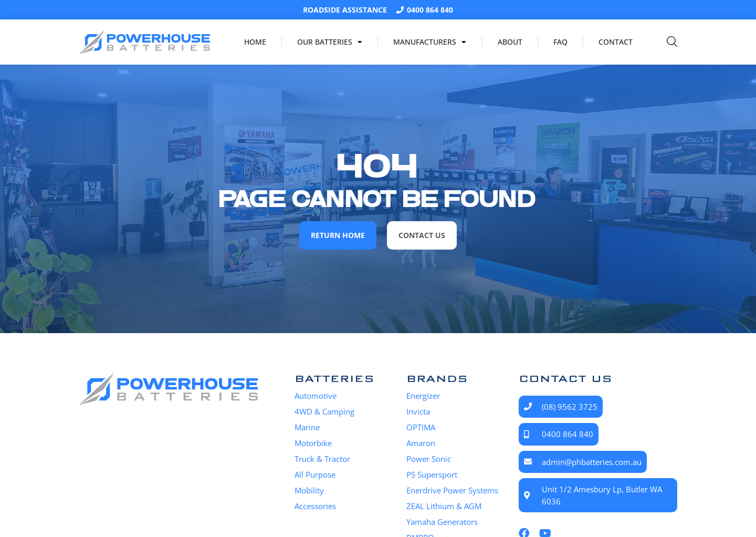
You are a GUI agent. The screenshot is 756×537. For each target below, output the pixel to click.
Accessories (315, 506)
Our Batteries (330, 42)
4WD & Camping (324, 411)
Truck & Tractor (322, 459)
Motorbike (313, 443)
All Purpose (315, 474)
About (510, 42)
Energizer (423, 396)
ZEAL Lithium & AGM (444, 506)
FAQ (560, 42)
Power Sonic (429, 459)
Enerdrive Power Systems (452, 490)
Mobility (309, 490)
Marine (307, 427)
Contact (616, 42)
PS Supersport (432, 474)
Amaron (421, 443)
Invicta (418, 411)
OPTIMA (421, 427)
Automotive (316, 396)
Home (255, 42)
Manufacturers (430, 42)
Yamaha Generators (442, 522)
